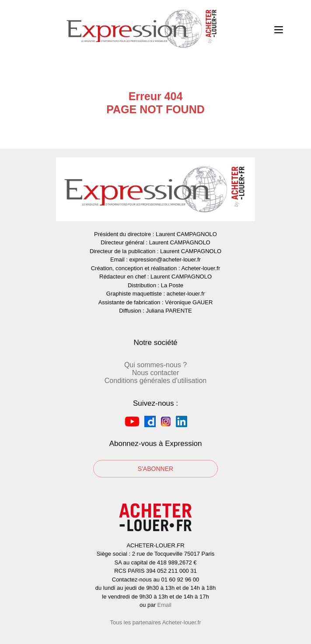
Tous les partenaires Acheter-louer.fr (155, 622)
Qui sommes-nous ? (155, 365)
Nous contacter (156, 373)
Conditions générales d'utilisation (155, 381)
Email (164, 605)
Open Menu (279, 29)
